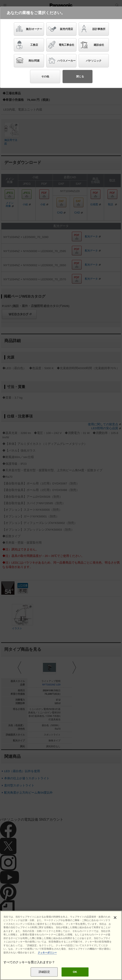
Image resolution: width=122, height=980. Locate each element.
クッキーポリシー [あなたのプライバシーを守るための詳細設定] (47, 952)
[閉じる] (115, 918)
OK (75, 972)
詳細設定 (44, 972)
